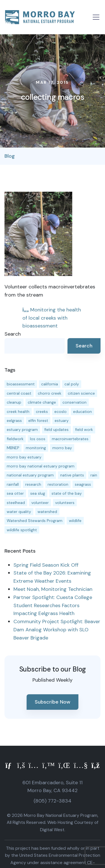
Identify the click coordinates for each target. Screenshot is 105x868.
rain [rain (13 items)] (94, 475)
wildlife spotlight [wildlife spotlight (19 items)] (22, 530)
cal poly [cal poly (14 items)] (72, 384)
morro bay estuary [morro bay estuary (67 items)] (24, 457)
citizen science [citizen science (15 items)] (81, 393)
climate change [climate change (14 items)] (42, 402)
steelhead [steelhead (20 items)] (16, 503)
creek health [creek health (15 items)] (18, 412)
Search (13, 334)
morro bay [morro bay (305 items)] (62, 448)
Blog (10, 156)
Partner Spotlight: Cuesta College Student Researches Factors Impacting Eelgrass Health (53, 605)
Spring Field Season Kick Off (46, 565)
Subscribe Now (53, 702)
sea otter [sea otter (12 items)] (15, 493)
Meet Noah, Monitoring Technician (53, 589)
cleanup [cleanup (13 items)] (14, 402)
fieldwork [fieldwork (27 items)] (15, 439)
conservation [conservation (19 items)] (74, 402)
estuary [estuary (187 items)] (62, 421)
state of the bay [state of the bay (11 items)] (67, 493)
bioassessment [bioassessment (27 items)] (21, 384)
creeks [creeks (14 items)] (42, 412)
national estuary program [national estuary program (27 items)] (30, 475)
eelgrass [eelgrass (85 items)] (14, 421)
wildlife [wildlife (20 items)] (75, 521)
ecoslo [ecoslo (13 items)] (60, 412)
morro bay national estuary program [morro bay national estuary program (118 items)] (41, 466)
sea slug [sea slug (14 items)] (38, 493)
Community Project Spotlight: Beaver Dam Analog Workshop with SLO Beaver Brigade (57, 630)
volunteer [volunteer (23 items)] (40, 503)
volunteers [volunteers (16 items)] (65, 503)
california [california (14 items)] (50, 384)
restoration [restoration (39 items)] (58, 484)
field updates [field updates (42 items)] (56, 430)
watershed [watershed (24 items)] (47, 512)
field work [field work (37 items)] (84, 430)
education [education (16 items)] (82, 412)
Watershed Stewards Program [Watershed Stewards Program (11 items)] (35, 521)
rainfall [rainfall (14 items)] (13, 484)
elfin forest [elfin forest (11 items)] (38, 421)
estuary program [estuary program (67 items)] (22, 430)
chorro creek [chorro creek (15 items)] (50, 393)
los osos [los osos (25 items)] (38, 439)
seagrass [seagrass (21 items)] (83, 484)
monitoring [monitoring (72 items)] (36, 448)
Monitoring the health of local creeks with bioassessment (52, 318)
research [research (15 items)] (33, 484)
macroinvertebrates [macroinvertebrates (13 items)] (70, 439)
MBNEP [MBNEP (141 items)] (13, 448)
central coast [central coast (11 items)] (19, 393)
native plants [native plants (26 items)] (72, 475)
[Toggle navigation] (96, 17)
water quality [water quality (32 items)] (19, 512)
